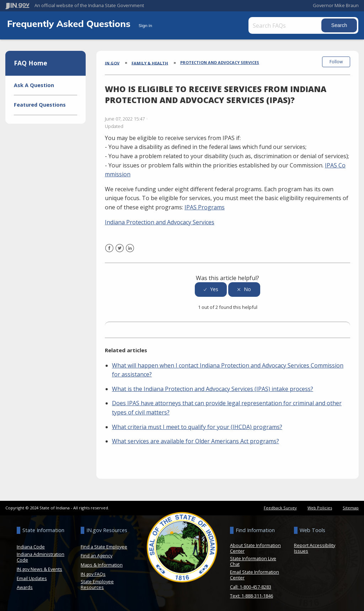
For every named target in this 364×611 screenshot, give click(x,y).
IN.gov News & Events (39, 568)
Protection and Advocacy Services (220, 62)
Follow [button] (336, 62)
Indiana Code (31, 546)
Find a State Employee (104, 546)
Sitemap (351, 507)
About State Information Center (255, 547)
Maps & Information (102, 564)
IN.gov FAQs (93, 573)
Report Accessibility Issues (315, 547)
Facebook (109, 252)
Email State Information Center (255, 574)
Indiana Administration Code (41, 556)
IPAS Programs (205, 207)
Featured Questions (40, 105)
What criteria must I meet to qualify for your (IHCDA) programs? (197, 426)
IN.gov (112, 63)
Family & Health (150, 63)
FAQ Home (31, 63)
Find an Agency (97, 555)
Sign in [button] (145, 25)
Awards (25, 586)
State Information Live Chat (253, 561)
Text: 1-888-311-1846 (251, 595)
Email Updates (32, 577)
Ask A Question (34, 85)
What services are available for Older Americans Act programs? (196, 440)
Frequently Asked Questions (70, 23)
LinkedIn (130, 252)
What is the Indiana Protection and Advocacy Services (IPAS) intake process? (213, 388)
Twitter (120, 252)
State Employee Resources (97, 584)
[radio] (211, 288)
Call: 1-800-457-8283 (251, 586)
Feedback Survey (280, 507)
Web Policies (320, 507)
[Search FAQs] (286, 25)
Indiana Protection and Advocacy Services (160, 221)
